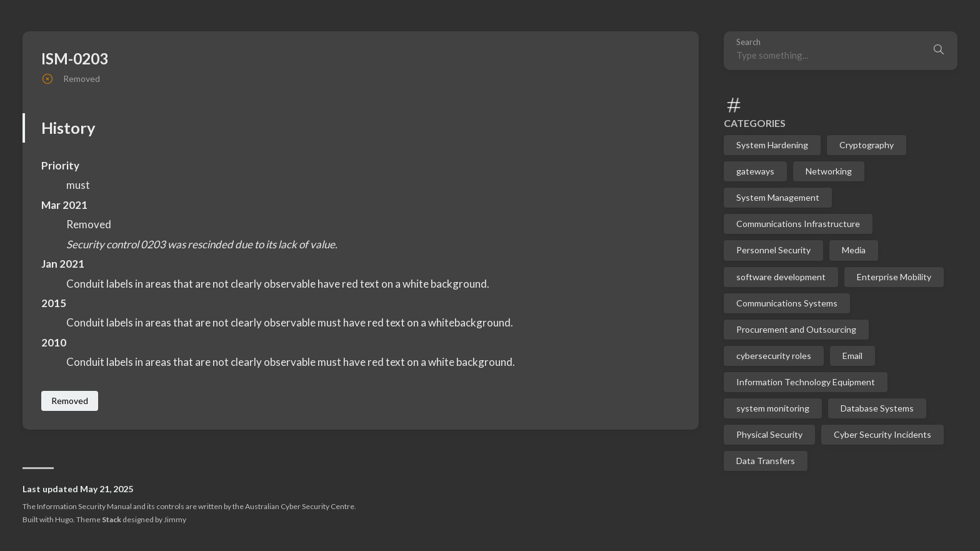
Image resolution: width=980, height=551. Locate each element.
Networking (829, 171)
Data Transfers (766, 461)
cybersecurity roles (774, 356)
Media (854, 250)
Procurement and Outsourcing (796, 329)
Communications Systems (787, 303)
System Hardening (772, 145)
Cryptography (867, 145)
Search (748, 42)
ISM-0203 (75, 58)
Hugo (64, 519)
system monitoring (773, 408)
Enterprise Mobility (894, 277)
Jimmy (175, 519)
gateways (755, 171)
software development (781, 277)
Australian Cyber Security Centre (300, 506)
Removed (70, 401)
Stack (112, 519)
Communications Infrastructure (798, 224)
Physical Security (769, 434)
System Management (778, 197)
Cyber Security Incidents (882, 434)
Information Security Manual (84, 506)
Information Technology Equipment (806, 382)
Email (852, 356)
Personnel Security (773, 250)
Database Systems (877, 408)
